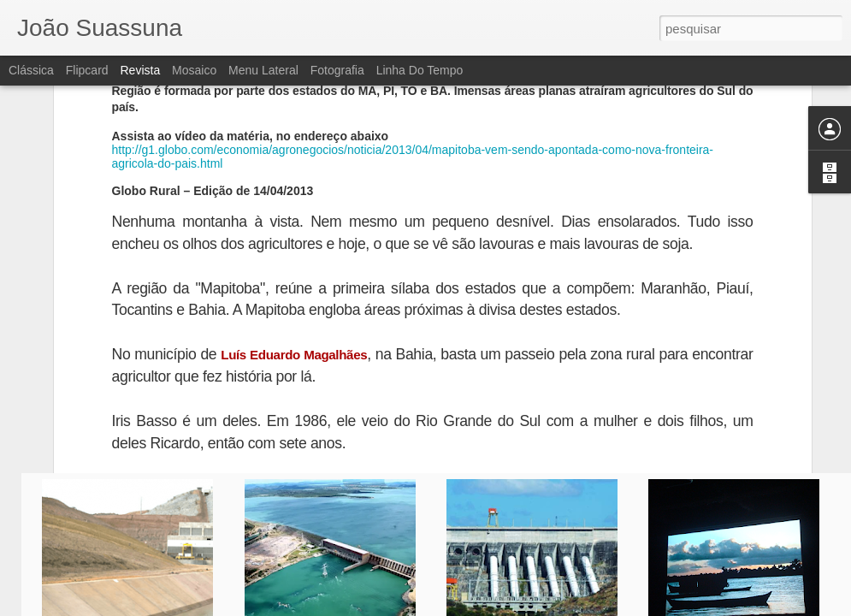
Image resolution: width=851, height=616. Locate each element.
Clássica (31, 70)
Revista (140, 70)
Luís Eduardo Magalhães (294, 224)
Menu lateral (263, 70)
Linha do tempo (420, 70)
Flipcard (87, 70)
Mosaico (194, 70)
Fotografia (337, 70)
